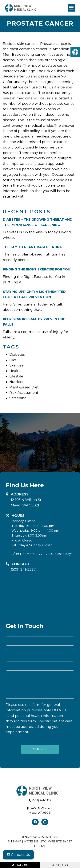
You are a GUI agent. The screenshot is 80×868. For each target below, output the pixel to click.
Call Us (20, 865)
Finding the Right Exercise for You (37, 269)
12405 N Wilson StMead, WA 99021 (26, 503)
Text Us (60, 865)
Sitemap (15, 841)
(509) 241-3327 (23, 570)
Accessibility (35, 841)
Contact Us (18, 855)
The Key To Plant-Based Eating (33, 247)
